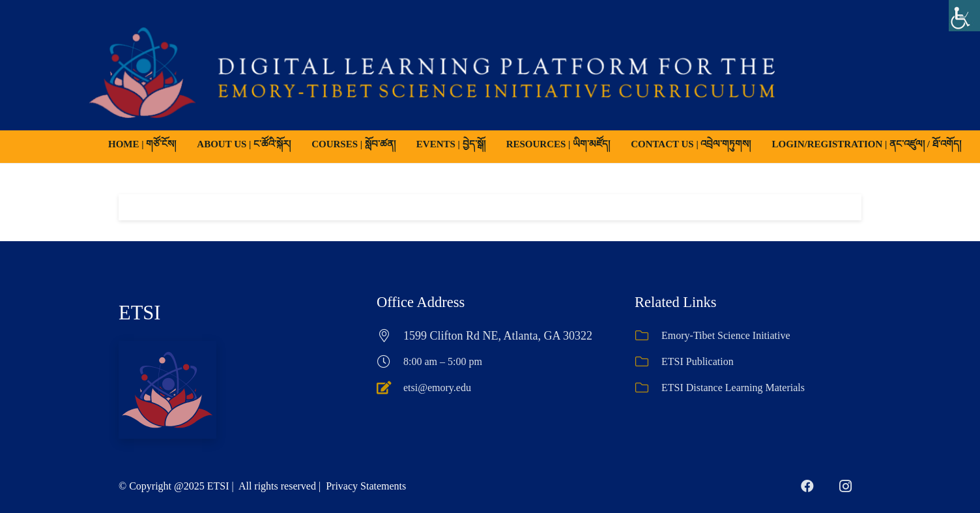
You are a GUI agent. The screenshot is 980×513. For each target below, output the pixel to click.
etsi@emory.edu (437, 388)
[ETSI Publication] (648, 362)
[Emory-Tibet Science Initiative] (648, 336)
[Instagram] (845, 486)
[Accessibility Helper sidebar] (964, 16)
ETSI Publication (698, 361)
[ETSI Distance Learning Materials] (648, 388)
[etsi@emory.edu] (390, 388)
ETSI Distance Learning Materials (733, 388)
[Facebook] (807, 486)
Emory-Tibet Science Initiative (726, 335)
